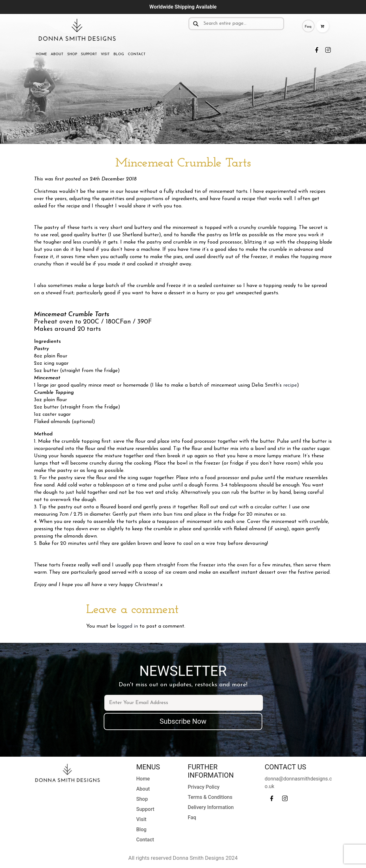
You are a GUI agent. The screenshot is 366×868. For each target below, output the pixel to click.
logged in (127, 626)
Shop (72, 54)
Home (41, 54)
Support (89, 54)
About (57, 54)
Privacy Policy (204, 787)
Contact (137, 54)
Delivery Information (211, 807)
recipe (290, 385)
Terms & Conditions (210, 797)
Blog (119, 54)
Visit (105, 54)
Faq (308, 27)
